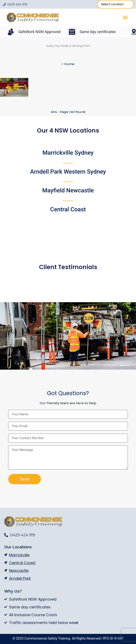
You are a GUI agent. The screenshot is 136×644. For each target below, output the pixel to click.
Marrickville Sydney (68, 153)
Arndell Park (68, 172)
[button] (125, 17)
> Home (68, 64)
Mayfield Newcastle (68, 190)
